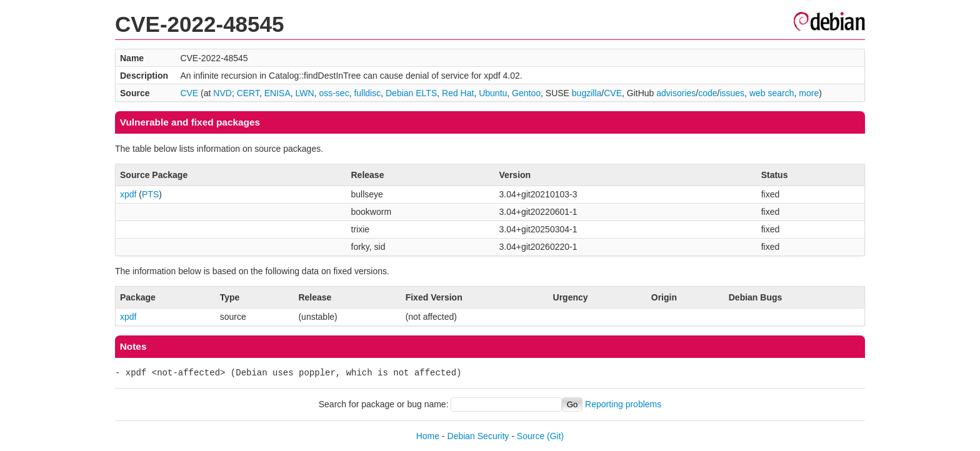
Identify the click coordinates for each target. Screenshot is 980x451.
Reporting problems (623, 404)
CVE (189, 93)
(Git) (555, 436)
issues (732, 93)
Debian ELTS (411, 93)
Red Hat (458, 93)
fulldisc (367, 93)
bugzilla (587, 93)
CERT (248, 93)
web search (772, 93)
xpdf (128, 194)
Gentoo (526, 93)
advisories (676, 93)
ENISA (277, 93)
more (809, 93)
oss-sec (334, 93)
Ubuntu (493, 93)
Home (428, 436)
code (707, 93)
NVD (222, 93)
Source (531, 436)
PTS (150, 194)
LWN (305, 93)
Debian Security (478, 436)
